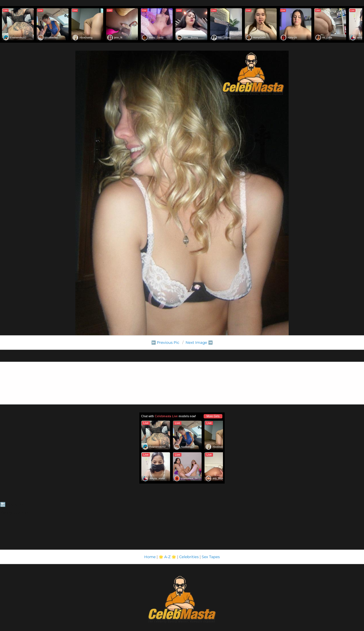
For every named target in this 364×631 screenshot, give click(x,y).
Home (150, 557)
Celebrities (189, 557)
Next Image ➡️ (199, 342)
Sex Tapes (211, 557)
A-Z (167, 557)
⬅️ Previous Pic (165, 342)
